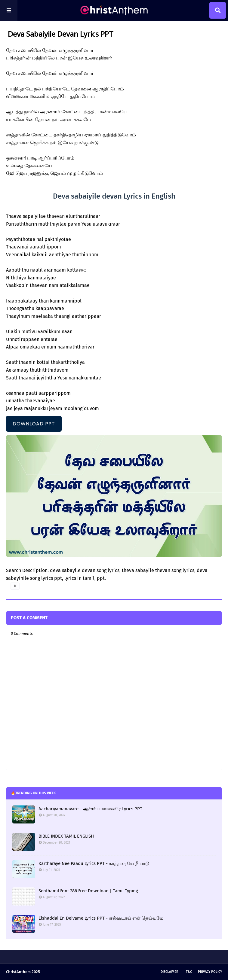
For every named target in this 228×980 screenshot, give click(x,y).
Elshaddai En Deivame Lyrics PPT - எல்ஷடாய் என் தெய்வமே (101, 918)
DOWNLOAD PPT (34, 424)
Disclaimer (169, 972)
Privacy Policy (210, 972)
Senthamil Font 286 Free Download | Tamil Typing (88, 891)
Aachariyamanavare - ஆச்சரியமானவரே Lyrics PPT (90, 809)
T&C (189, 972)
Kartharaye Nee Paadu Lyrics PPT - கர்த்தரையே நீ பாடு (94, 863)
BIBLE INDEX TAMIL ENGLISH (66, 836)
